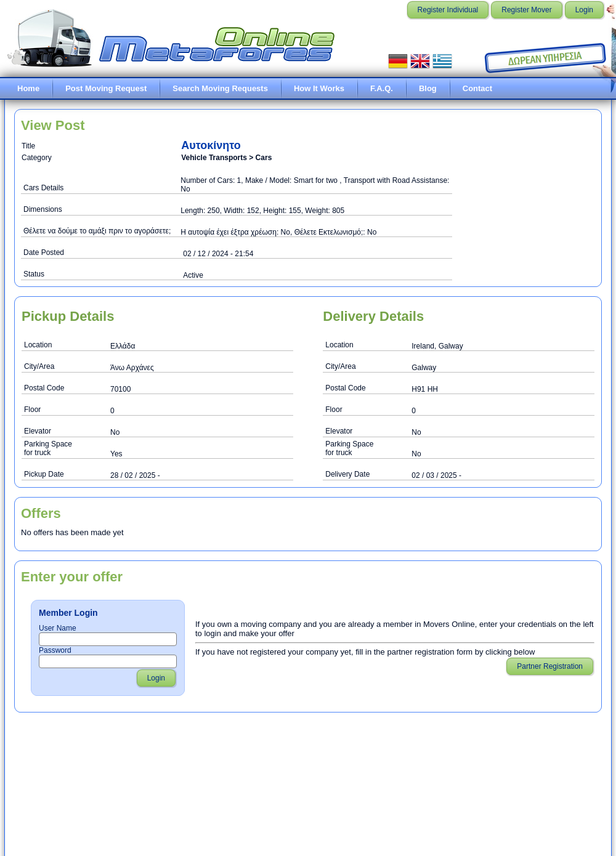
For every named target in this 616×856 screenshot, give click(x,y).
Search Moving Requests (220, 88)
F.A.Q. (382, 88)
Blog (428, 88)
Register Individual (448, 10)
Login (584, 10)
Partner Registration (550, 666)
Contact (477, 88)
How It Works (319, 88)
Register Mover (526, 10)
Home (28, 88)
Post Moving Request (106, 88)
